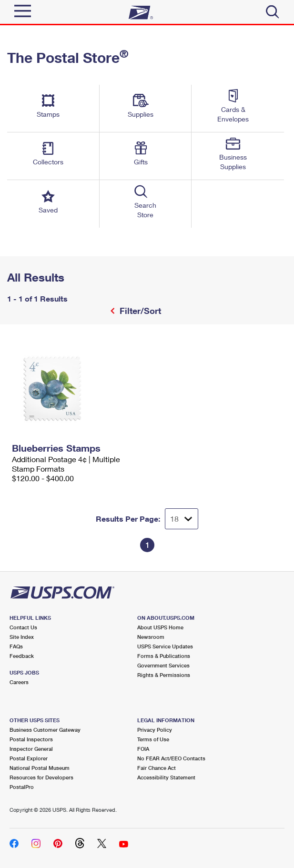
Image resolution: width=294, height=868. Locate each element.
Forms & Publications (164, 656)
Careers (19, 682)
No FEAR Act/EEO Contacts (171, 758)
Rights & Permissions (164, 675)
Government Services (163, 665)
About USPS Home (160, 627)
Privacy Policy (155, 730)
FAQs (16, 646)
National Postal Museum (40, 768)
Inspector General (31, 749)
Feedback (22, 656)
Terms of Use (153, 739)
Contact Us (23, 627)
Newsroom (151, 637)
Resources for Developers (41, 777)
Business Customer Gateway (45, 730)
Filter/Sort (139, 311)
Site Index (22, 637)
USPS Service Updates (165, 646)
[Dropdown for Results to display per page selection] (182, 519)
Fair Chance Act (157, 768)
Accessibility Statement (166, 777)
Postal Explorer (29, 758)
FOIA (143, 749)
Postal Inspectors (31, 739)
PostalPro (22, 787)
